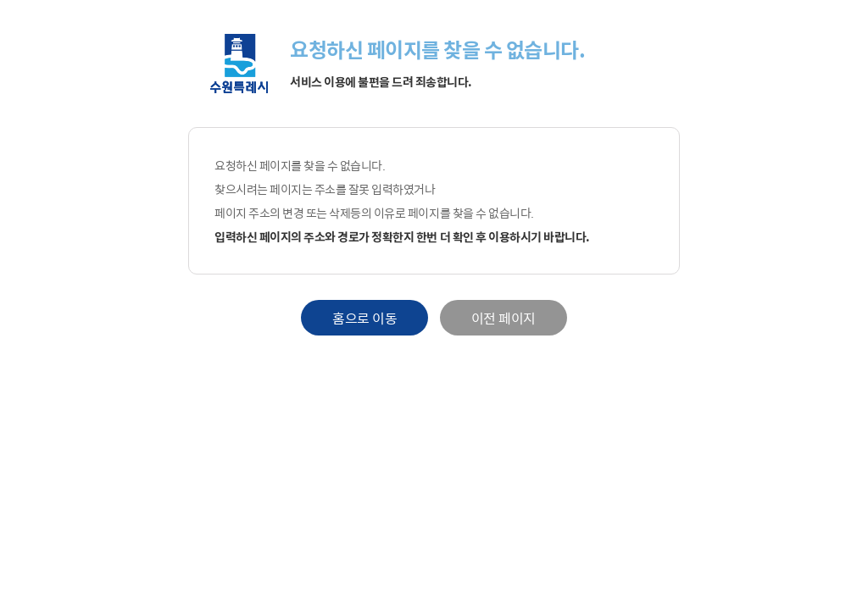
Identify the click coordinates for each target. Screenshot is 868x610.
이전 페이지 (504, 318)
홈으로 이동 (364, 318)
